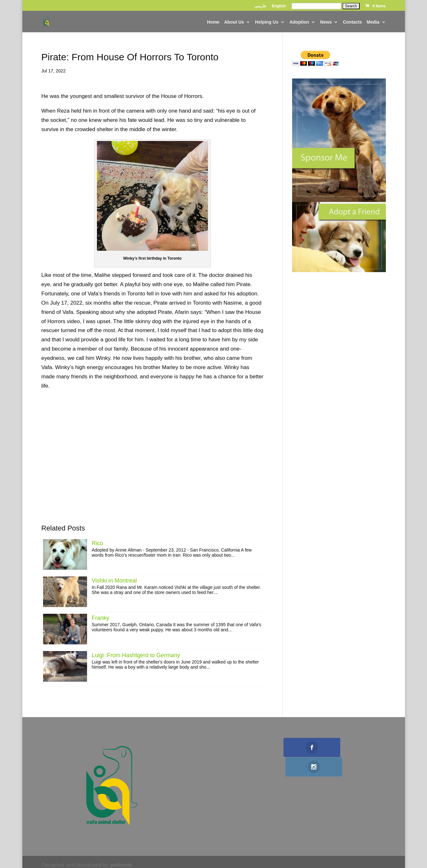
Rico (98, 543)
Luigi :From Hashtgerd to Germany (136, 655)
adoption (299, 22)
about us (234, 22)
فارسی (260, 6)
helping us (267, 22)
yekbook (121, 865)
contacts (352, 22)
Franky (101, 618)
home (213, 22)
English (279, 6)
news (326, 22)
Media (373, 22)
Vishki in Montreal (114, 581)
